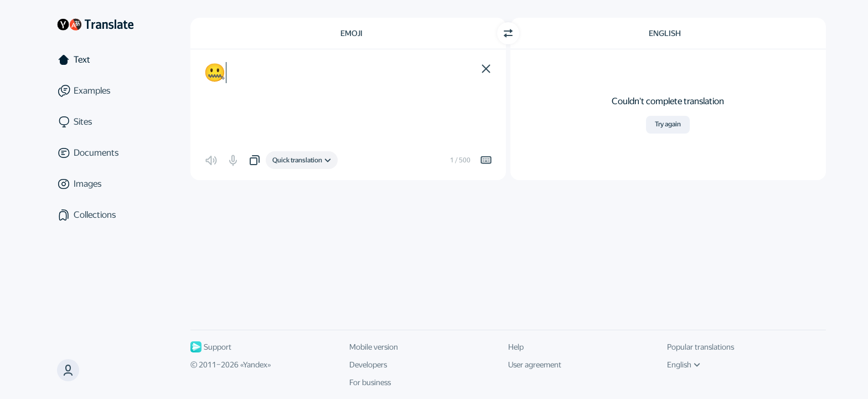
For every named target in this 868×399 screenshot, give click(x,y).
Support (211, 347)
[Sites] (95, 122)
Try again (668, 124)
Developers (368, 365)
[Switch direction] (508, 33)
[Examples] (95, 91)
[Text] (95, 60)
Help (516, 347)
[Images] (95, 184)
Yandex (255, 365)
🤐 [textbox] (215, 73)
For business (370, 382)
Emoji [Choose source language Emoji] (352, 33)
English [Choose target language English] (665, 33)
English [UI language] (684, 365)
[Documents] (95, 153)
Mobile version (374, 347)
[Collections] (95, 215)
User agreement (535, 365)
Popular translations (701, 347)
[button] (486, 69)
